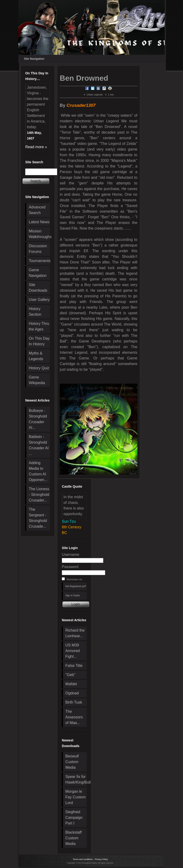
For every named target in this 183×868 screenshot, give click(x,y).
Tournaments (39, 261)
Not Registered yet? (76, 586)
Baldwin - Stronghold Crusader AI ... (39, 445)
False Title (74, 666)
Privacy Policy (101, 859)
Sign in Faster (73, 595)
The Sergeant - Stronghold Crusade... (38, 518)
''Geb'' (70, 675)
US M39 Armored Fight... (72, 651)
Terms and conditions (83, 859)
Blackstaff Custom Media (73, 838)
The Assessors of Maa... (74, 717)
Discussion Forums (38, 249)
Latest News (39, 222)
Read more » (36, 147)
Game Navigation (38, 273)
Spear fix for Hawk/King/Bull (76, 779)
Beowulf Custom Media (72, 762)
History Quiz (39, 368)
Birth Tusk (74, 702)
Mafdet (71, 684)
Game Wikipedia (37, 380)
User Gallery (39, 300)
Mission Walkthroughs (39, 234)
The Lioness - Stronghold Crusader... (39, 495)
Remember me (74, 579)
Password (70, 567)
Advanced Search (37, 210)
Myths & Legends (36, 356)
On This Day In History (39, 341)
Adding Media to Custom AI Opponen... (38, 471)
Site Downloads (38, 288)
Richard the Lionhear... (75, 633)
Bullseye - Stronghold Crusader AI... (38, 419)
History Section (35, 312)
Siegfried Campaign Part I (74, 818)
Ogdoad (72, 693)
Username (70, 555)
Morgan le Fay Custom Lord (75, 797)
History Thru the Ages (39, 326)
